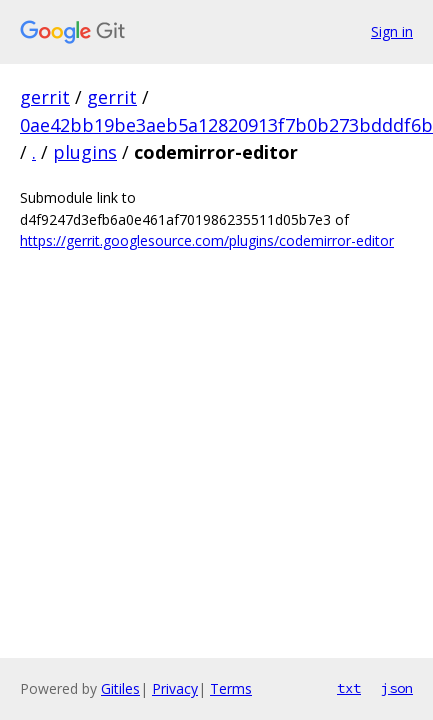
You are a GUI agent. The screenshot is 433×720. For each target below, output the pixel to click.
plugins (85, 152)
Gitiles (120, 688)
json (397, 688)
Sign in (392, 31)
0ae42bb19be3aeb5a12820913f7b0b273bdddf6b (226, 125)
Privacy (175, 688)
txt (349, 688)
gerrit (45, 97)
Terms (231, 688)
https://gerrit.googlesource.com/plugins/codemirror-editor (207, 240)
